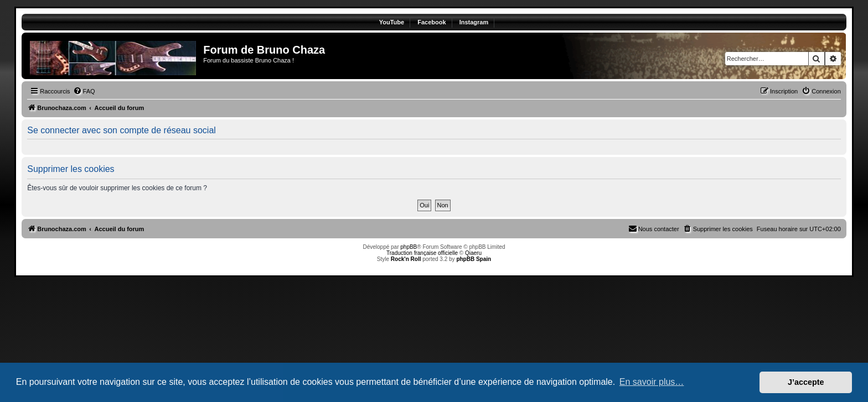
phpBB (409, 247)
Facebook (432, 22)
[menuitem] (84, 91)
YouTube (392, 22)
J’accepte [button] (806, 382)
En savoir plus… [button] (652, 382)
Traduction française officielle (422, 253)
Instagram (474, 22)
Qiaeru (473, 253)
